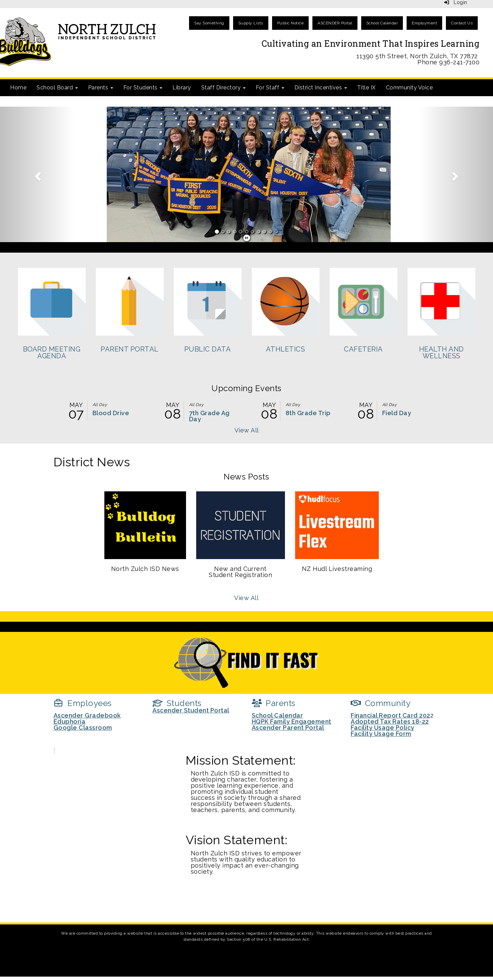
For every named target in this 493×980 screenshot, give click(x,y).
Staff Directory (223, 88)
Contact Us (462, 23)
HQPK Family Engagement (292, 721)
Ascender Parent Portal (288, 728)
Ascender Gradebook (87, 715)
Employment (424, 23)
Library (182, 88)
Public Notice (291, 23)
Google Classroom (83, 728)
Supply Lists (251, 23)
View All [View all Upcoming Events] (247, 430)
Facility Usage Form (381, 734)
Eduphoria (70, 721)
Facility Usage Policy (383, 728)
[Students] (177, 703)
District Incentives (321, 88)
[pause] (247, 238)
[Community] (381, 703)
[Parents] (274, 703)
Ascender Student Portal (191, 710)
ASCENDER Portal (335, 23)
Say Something (209, 23)
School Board (57, 88)
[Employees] (83, 703)
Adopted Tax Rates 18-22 (390, 721)
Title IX (366, 88)
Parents (101, 88)
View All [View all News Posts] (246, 598)
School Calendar (382, 23)
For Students (143, 88)
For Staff (270, 88)
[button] (37, 174)
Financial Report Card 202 (391, 715)
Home (18, 88)
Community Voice (409, 88)
